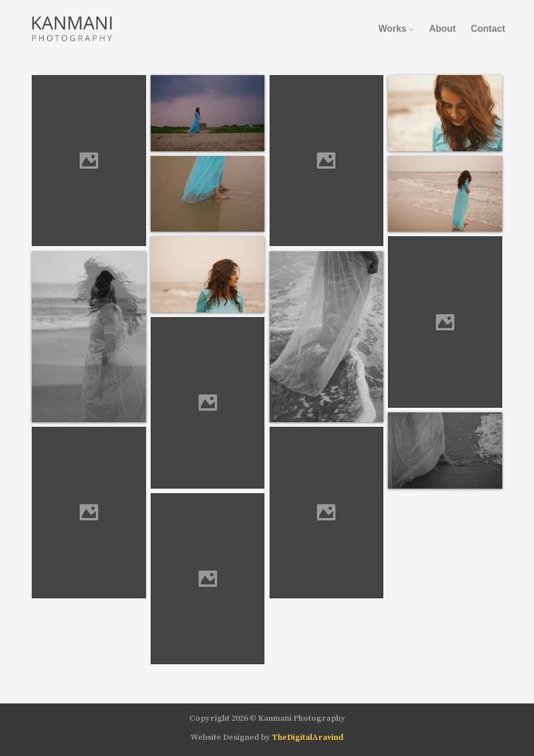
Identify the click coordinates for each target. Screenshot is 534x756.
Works (396, 29)
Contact (488, 29)
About (442, 29)
